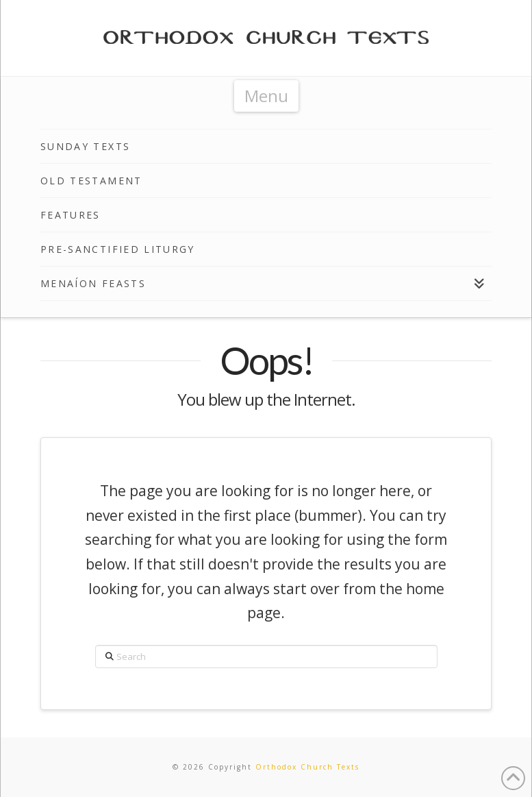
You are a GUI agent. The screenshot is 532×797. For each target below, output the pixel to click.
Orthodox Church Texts (307, 767)
